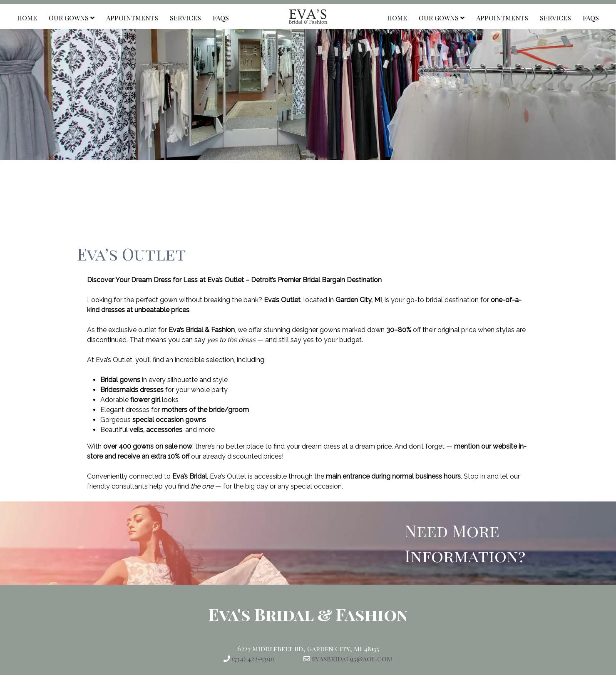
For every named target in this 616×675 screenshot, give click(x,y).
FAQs (221, 18)
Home (27, 18)
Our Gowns (72, 18)
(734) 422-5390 (253, 659)
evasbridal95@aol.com (352, 659)
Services (185, 18)
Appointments (132, 18)
